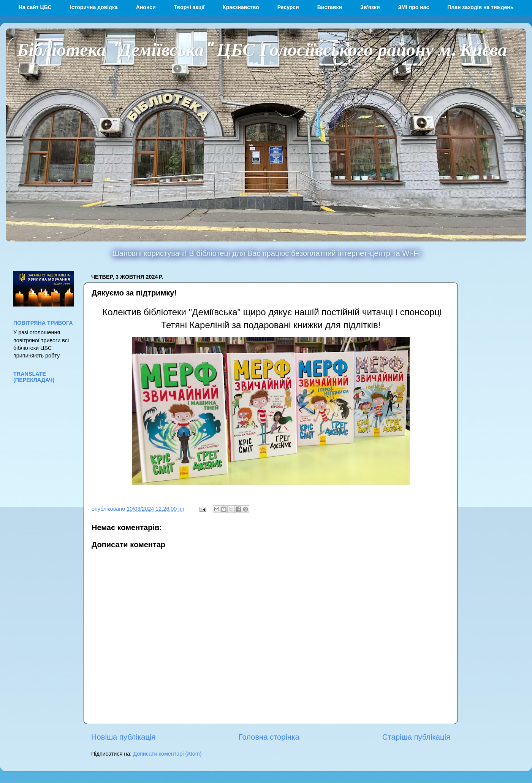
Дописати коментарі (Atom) (167, 754)
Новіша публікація (123, 737)
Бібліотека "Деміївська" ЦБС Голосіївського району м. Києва (262, 49)
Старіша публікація (416, 737)
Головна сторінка (269, 737)
